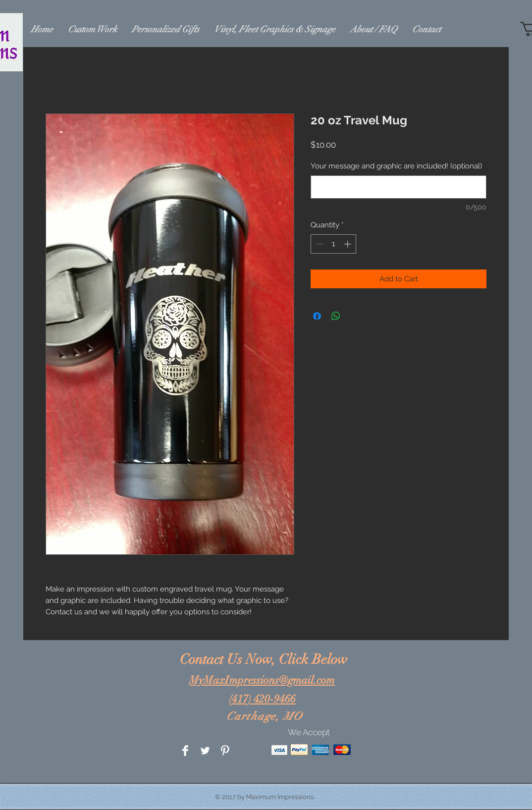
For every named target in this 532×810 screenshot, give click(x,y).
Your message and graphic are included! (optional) (396, 166)
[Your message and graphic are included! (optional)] (399, 187)
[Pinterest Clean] (225, 751)
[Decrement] (319, 244)
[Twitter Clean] (205, 751)
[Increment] (348, 244)
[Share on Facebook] (317, 316)
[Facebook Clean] (185, 751)
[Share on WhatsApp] (336, 316)
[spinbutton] (334, 244)
